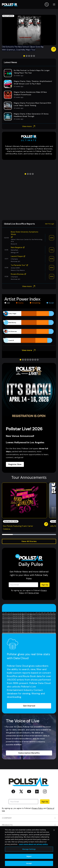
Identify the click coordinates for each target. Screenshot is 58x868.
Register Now (15, 464)
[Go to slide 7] (35, 360)
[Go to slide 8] (38, 360)
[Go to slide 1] (24, 56)
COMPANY (29, 818)
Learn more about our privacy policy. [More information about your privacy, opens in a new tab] (33, 853)
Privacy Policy (37, 808)
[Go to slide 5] (34, 56)
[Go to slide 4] (32, 56)
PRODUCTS (29, 825)
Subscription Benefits (29, 753)
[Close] (54, 839)
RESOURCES (29, 832)
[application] (29, 327)
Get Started (29, 706)
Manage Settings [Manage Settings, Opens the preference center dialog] (29, 858)
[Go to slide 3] (29, 56)
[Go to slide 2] (27, 56)
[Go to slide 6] (33, 360)
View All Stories (29, 541)
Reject (29, 865)
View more (29, 126)
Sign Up (45, 585)
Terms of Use (33, 593)
